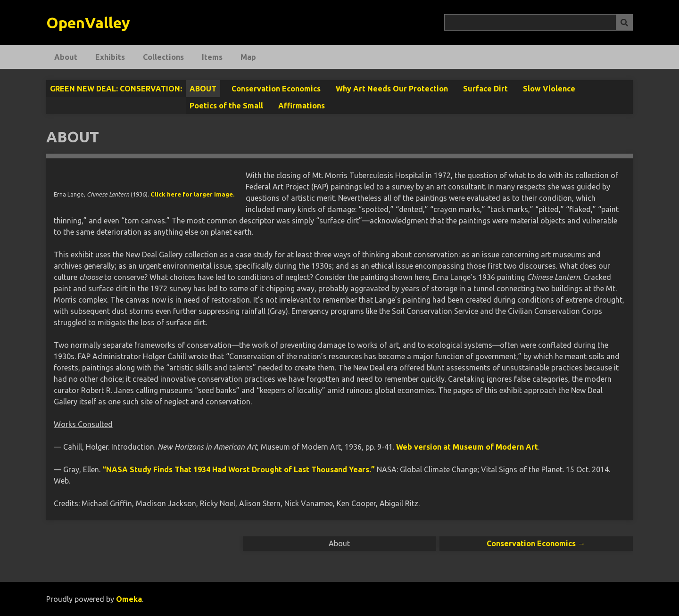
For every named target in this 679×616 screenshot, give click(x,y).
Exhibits (110, 57)
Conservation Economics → (536, 543)
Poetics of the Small (226, 106)
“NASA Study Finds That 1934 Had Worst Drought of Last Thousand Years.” (239, 469)
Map (248, 57)
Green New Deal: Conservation (115, 89)
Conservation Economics (276, 89)
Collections (163, 57)
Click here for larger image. (192, 194)
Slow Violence (549, 89)
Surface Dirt (485, 89)
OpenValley (88, 23)
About (66, 57)
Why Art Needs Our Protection (392, 89)
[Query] (539, 22)
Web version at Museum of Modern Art (467, 447)
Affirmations (302, 106)
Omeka (129, 599)
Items (212, 57)
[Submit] (624, 22)
